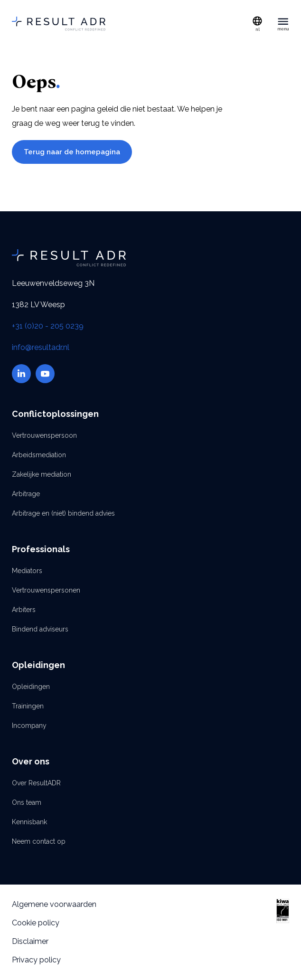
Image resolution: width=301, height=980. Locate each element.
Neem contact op (39, 841)
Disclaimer (30, 941)
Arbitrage (26, 494)
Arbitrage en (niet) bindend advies (63, 513)
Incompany (29, 726)
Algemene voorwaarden (54, 904)
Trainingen (28, 706)
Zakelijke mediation (42, 474)
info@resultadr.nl (41, 347)
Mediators (27, 571)
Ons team (27, 802)
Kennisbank (29, 822)
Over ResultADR (36, 783)
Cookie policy (36, 923)
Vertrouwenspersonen (46, 590)
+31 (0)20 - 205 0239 (48, 326)
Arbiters (24, 610)
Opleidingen (31, 687)
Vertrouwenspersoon (44, 435)
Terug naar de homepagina (72, 152)
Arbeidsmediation (39, 455)
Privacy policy (36, 960)
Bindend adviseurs (40, 629)
